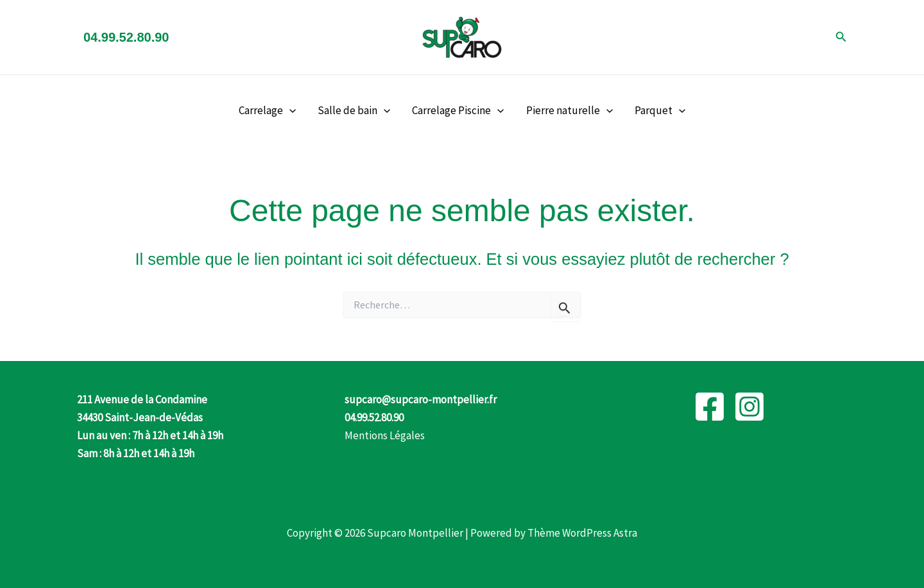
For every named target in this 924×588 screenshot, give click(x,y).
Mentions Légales (385, 435)
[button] (841, 37)
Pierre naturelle (569, 111)
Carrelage (267, 111)
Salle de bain (354, 111)
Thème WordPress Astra (582, 533)
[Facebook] (710, 407)
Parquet (660, 111)
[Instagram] (749, 407)
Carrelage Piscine (458, 111)
